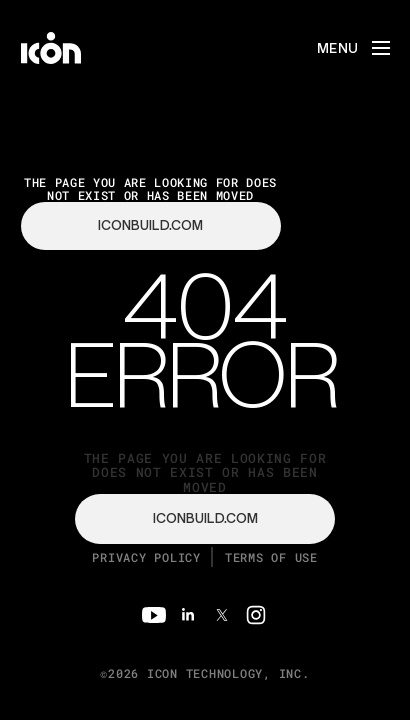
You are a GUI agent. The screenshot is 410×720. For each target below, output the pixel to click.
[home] (51, 48)
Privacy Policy (146, 557)
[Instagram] (256, 615)
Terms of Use (271, 557)
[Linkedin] (188, 615)
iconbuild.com (205, 518)
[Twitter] (222, 615)
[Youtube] (154, 615)
